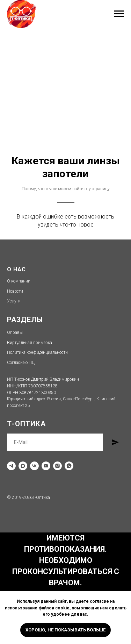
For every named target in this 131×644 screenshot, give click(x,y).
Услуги (14, 301)
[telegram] (11, 466)
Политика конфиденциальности (37, 352)
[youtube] (46, 466)
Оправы (15, 332)
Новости (15, 291)
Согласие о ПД (21, 363)
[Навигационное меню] (119, 14)
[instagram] (57, 466)
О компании (19, 281)
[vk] (34, 466)
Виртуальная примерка (30, 343)
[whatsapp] (69, 466)
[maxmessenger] (23, 466)
